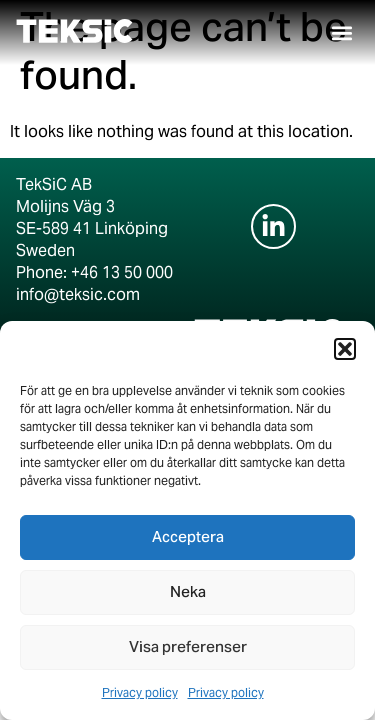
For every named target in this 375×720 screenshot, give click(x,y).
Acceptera (188, 538)
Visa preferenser (188, 648)
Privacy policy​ (140, 692)
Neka (188, 593)
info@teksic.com (78, 294)
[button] (345, 349)
